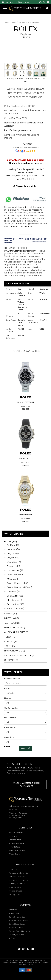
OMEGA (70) (11, 614)
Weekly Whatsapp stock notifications (26, 784)
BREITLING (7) (12, 618)
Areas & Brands (15, 891)
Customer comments (18, 880)
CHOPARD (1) (11, 660)
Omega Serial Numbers (19, 931)
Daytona (22, 22)
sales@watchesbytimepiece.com (27, 176)
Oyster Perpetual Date (19, 587)
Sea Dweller (13, 596)
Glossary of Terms (16, 935)
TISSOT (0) (10, 646)
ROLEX (14, 22)
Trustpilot (27, 144)
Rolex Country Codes (18, 917)
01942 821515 (27, 179)
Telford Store (14, 847)
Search (26, 748)
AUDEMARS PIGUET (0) (16, 632)
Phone (14, 2)
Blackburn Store (16, 833)
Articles (12, 938)
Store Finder (14, 913)
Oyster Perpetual (16, 583)
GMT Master (13, 570)
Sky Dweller (13, 600)
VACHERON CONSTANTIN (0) (19, 655)
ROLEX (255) (11, 541)
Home (6, 22)
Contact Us (13, 869)
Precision (12, 592)
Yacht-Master (14, 609)
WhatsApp (24, 2)
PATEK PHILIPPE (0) (15, 628)
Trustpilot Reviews (17, 877)
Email (6, 2)
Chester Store (15, 840)
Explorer (11, 566)
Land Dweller (14, 575)
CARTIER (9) (10, 641)
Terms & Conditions (17, 884)
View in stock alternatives (26, 163)
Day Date (12, 554)
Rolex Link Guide (16, 928)
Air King (11, 545)
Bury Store (13, 836)
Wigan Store (14, 854)
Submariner (13, 604)
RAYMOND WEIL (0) (15, 651)
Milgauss (11, 579)
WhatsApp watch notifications (26, 207)
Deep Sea (12, 562)
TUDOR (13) (10, 637)
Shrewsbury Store (17, 843)
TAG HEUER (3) (12, 623)
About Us (13, 910)
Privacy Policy (15, 887)
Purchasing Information (19, 873)
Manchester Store (17, 850)
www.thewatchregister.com (18, 251)
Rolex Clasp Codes (17, 924)
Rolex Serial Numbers (18, 920)
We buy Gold (14, 894)
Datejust (11, 549)
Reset (7, 747)
